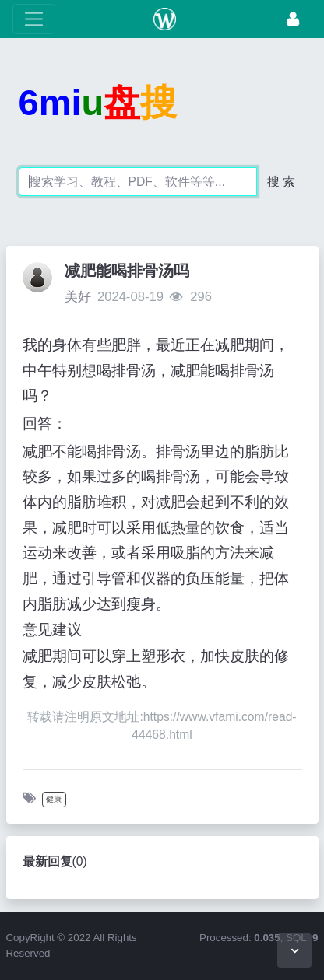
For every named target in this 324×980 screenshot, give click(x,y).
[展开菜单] (34, 19)
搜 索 (281, 182)
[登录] (293, 19)
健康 (54, 799)
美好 (78, 297)
